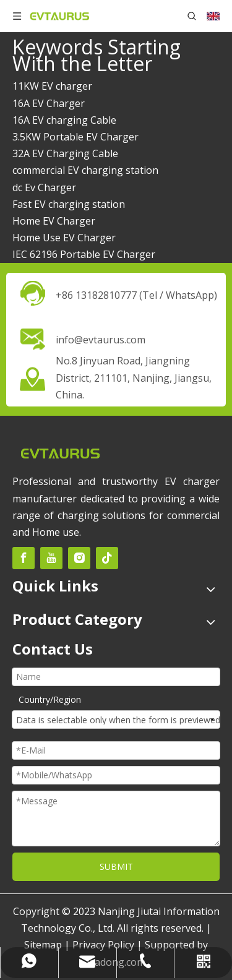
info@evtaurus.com (101, 340)
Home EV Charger (54, 221)
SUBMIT (116, 866)
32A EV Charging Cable (65, 153)
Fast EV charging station (69, 204)
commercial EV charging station (85, 170)
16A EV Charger (49, 103)
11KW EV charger (52, 86)
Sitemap (43, 945)
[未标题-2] (60, 453)
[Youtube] (51, 558)
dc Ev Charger (44, 187)
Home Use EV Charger (64, 238)
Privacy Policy (103, 945)
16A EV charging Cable (64, 120)
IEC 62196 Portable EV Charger (84, 254)
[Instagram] (79, 558)
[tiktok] (107, 558)
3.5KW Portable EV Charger (75, 137)
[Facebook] (24, 558)
